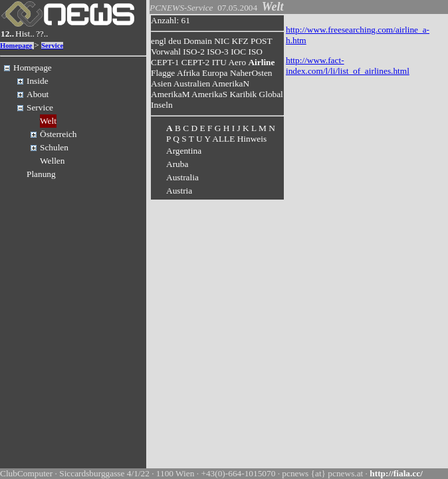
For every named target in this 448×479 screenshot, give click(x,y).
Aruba (177, 164)
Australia (182, 177)
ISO (255, 52)
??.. (42, 34)
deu (174, 41)
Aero (237, 62)
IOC (238, 52)
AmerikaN (231, 83)
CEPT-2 (195, 62)
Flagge (163, 73)
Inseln (162, 105)
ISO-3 (218, 52)
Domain (198, 41)
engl (159, 41)
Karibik (243, 94)
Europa (215, 73)
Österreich (58, 134)
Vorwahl (166, 52)
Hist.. (25, 34)
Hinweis (252, 139)
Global (271, 94)
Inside (38, 81)
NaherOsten (251, 73)
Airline (261, 62)
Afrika (188, 73)
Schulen (54, 147)
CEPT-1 (165, 62)
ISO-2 (194, 52)
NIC (222, 41)
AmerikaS (209, 94)
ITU (219, 62)
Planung (41, 174)
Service (52, 46)
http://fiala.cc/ (396, 473)
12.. (7, 34)
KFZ (240, 41)
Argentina (184, 151)
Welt (48, 121)
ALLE (223, 139)
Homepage (16, 46)
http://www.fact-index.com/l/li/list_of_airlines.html (348, 66)
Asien (161, 83)
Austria (179, 191)
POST (261, 41)
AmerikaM (170, 94)
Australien (192, 83)
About (38, 94)
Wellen (52, 161)
